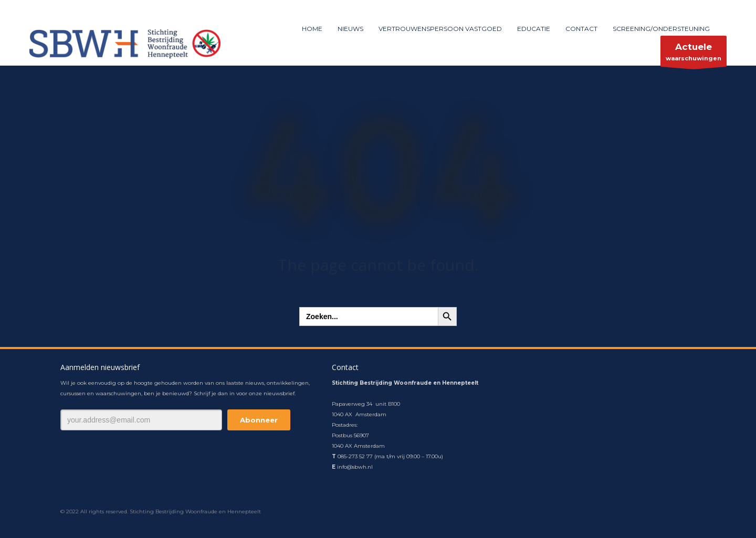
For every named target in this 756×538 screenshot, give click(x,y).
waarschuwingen (694, 54)
